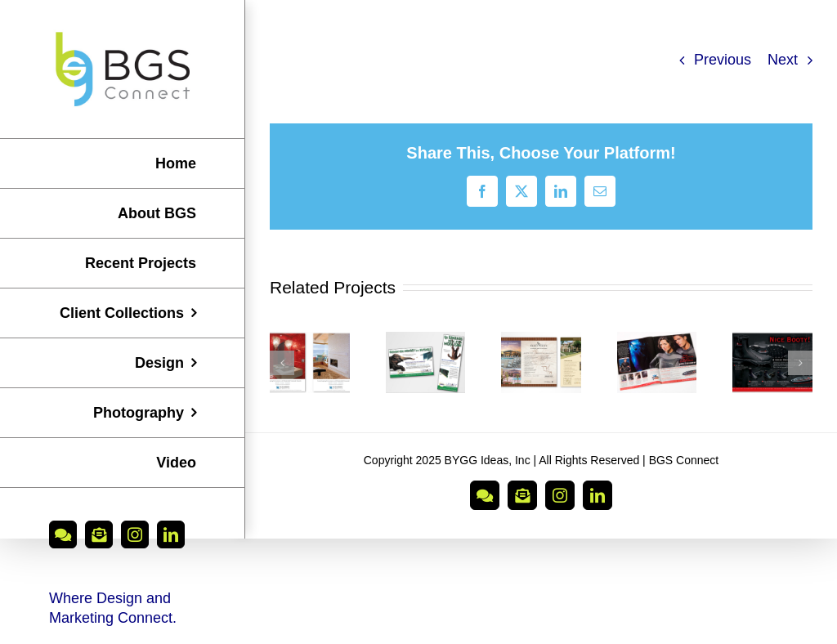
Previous (723, 60)
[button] (282, 363)
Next (783, 60)
